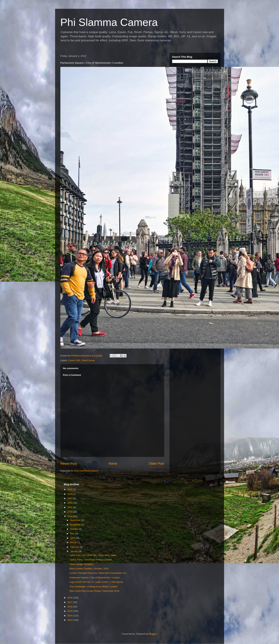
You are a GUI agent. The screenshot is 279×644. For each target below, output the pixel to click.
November (76, 525)
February (75, 547)
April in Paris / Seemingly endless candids (91, 560)
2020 (70, 512)
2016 (70, 607)
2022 (70, 503)
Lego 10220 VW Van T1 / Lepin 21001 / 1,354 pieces (96, 582)
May (73, 534)
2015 (70, 611)
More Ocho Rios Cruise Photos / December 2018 (94, 591)
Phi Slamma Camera (109, 22)
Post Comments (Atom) (86, 471)
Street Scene (88, 360)
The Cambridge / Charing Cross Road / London (93, 587)
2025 (70, 489)
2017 (70, 602)
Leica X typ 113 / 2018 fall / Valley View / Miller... (94, 555)
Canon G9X (74, 360)
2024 (70, 494)
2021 (70, 507)
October (74, 529)
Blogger (153, 634)
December (76, 520)
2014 (70, 616)
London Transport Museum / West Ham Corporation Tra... (99, 573)
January (74, 551)
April (73, 538)
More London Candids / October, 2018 (89, 569)
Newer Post (69, 464)
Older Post (157, 464)
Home (113, 464)
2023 (70, 498)
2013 (70, 620)
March (74, 542)
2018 (70, 598)
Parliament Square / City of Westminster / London (95, 578)
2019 (70, 516)
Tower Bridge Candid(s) (81, 564)
